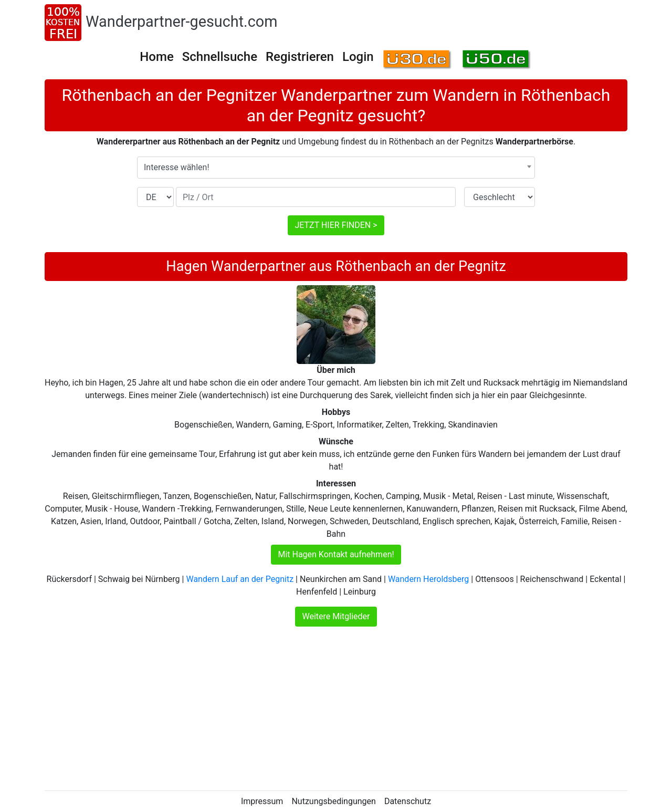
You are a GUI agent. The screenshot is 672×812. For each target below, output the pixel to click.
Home (156, 57)
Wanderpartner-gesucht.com (181, 22)
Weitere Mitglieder (336, 616)
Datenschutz (408, 801)
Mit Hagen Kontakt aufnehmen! (336, 554)
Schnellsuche (220, 57)
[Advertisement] (336, 709)
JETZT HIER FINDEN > (336, 225)
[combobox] (336, 168)
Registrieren (300, 57)
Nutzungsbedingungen (333, 801)
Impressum (262, 801)
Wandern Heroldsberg (428, 579)
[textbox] (336, 168)
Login (358, 57)
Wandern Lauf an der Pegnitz (240, 579)
